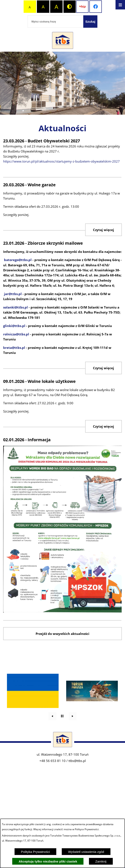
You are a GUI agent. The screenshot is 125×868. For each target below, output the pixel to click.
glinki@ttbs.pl (14, 326)
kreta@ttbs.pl (14, 348)
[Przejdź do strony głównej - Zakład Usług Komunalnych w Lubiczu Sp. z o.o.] (63, 41)
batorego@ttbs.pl (18, 260)
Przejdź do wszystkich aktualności (62, 634)
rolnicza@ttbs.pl (16, 334)
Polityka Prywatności (35, 852)
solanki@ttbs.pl (15, 307)
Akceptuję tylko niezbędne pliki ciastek (48, 861)
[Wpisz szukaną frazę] (55, 22)
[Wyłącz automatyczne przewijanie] (62, 716)
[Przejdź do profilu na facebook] (96, 7)
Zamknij (101, 861)
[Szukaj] (90, 22)
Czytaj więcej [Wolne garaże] (103, 230)
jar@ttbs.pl (13, 294)
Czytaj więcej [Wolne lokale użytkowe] (103, 426)
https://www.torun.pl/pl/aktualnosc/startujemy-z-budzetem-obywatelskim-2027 (61, 161)
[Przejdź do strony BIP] (82, 7)
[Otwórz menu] (120, 5)
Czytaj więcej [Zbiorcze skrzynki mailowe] (103, 368)
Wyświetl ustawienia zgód (86, 852)
